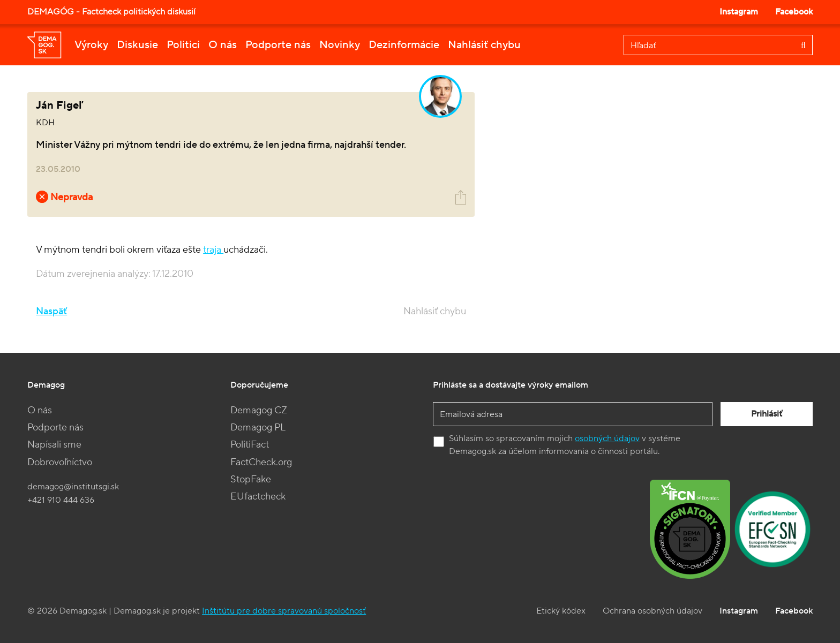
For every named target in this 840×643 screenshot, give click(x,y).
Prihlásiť (767, 414)
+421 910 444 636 (61, 500)
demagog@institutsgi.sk (73, 487)
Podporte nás (278, 45)
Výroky (91, 45)
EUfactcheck (258, 497)
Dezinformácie (404, 45)
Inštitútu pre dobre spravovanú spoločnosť (284, 611)
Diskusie (137, 45)
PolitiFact (250, 445)
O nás (223, 45)
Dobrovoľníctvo (60, 462)
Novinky (340, 45)
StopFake (251, 479)
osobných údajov (607, 438)
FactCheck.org (261, 462)
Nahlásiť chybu (484, 45)
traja (213, 250)
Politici (183, 45)
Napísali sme (54, 445)
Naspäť (51, 311)
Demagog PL (258, 428)
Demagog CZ (259, 410)
